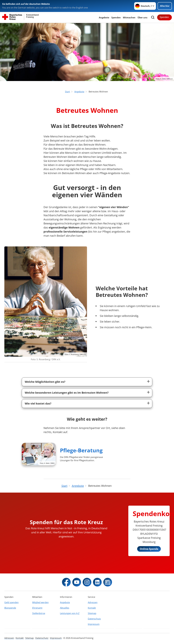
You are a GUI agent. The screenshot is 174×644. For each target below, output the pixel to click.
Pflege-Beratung (81, 450)
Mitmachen (129, 18)
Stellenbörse (39, 613)
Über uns (142, 18)
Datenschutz (94, 619)
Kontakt (92, 608)
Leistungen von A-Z (70, 613)
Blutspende (10, 608)
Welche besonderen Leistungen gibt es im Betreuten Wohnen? (67, 393)
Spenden (116, 18)
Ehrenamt (37, 608)
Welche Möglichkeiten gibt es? (45, 382)
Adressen (93, 602)
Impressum (94, 624)
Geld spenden (11, 602)
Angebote (104, 18)
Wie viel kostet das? (38, 403)
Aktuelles (65, 608)
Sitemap (92, 613)
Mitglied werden (40, 602)
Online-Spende (149, 549)
